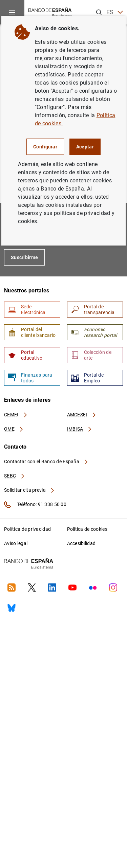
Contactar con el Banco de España (46, 462)
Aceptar (85, 147)
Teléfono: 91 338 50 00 (35, 505)
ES (115, 12)
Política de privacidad (27, 529)
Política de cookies (87, 529)
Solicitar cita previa (29, 490)
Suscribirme (24, 257)
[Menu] (12, 12)
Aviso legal (16, 543)
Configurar (45, 147)
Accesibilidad (81, 543)
